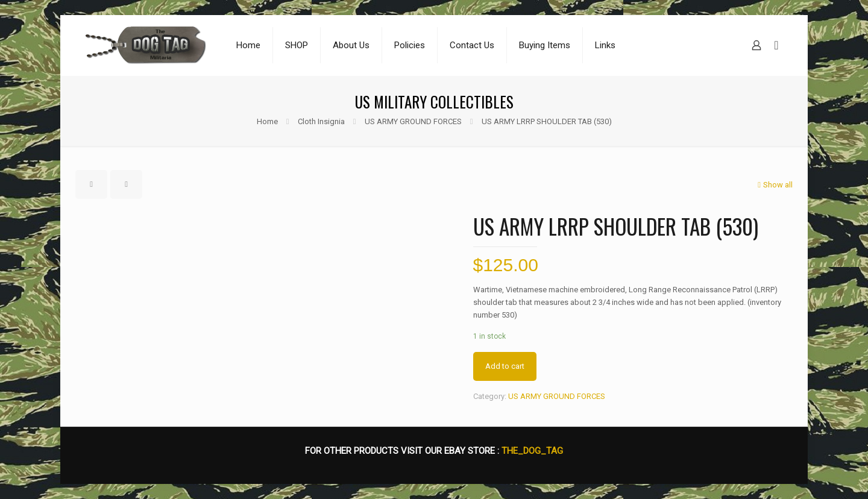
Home (267, 121)
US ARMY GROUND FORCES (413, 121)
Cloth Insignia (321, 121)
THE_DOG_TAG (532, 451)
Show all (774, 185)
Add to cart (505, 366)
